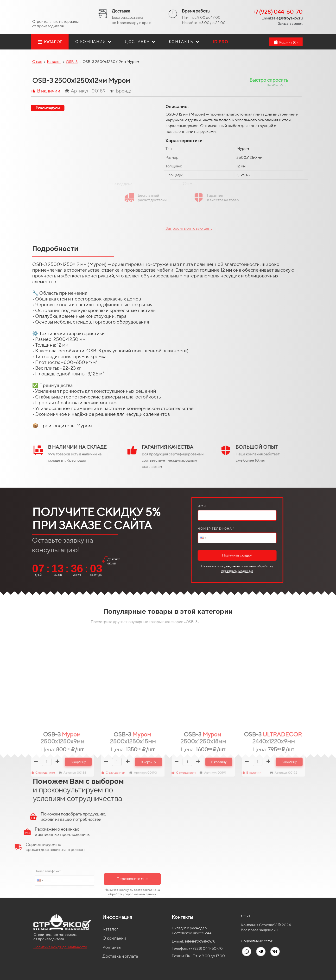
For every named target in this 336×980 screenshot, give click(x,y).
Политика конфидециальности (60, 947)
